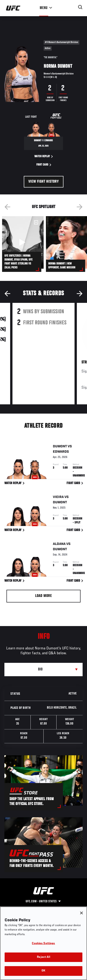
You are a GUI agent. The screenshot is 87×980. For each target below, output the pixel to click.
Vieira (58, 498)
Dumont (60, 447)
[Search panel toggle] (80, 7)
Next (80, 207)
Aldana (59, 545)
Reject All (43, 957)
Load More (43, 596)
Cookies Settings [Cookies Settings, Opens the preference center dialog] (43, 944)
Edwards (61, 452)
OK (43, 971)
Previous (7, 207)
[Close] (81, 913)
